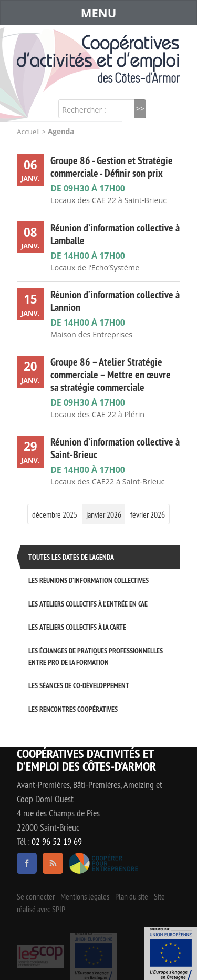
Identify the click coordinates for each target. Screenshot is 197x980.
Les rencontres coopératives (73, 709)
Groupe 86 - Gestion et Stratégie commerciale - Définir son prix (112, 167)
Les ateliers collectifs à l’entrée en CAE (88, 604)
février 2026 (148, 514)
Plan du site (132, 897)
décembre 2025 (55, 514)
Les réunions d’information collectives (89, 580)
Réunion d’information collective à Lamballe (115, 234)
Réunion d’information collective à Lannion (115, 301)
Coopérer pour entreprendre (104, 863)
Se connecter (36, 897)
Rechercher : (84, 110)
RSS (53, 863)
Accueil (28, 132)
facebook (27, 863)
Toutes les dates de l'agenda (71, 557)
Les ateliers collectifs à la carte (77, 627)
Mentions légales (85, 897)
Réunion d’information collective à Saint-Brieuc (115, 448)
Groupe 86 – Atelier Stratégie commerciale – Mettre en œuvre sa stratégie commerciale (111, 375)
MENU (99, 13)
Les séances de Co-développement (79, 685)
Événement (171, 954)
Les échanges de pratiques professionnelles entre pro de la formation (96, 656)
